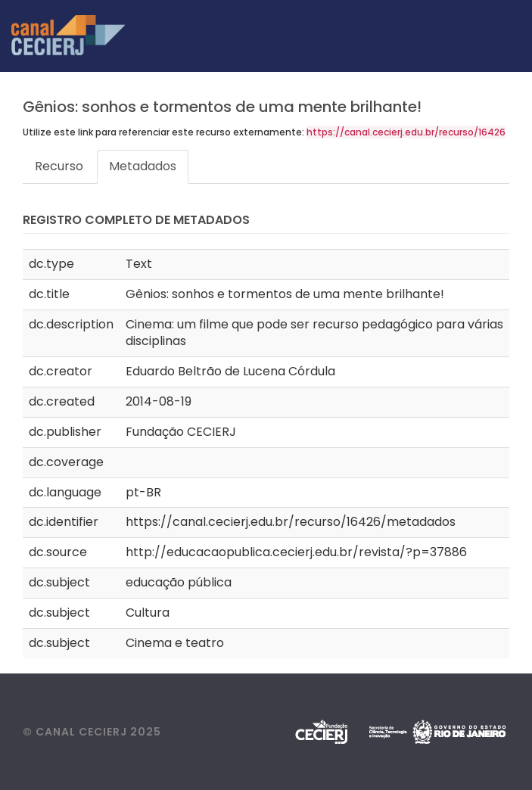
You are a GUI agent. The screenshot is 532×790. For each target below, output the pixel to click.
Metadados (143, 166)
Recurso (59, 166)
